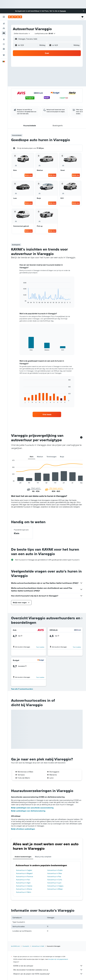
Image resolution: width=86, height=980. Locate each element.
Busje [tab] (62, 457)
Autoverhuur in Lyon (54, 883)
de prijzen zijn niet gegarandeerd (58, 959)
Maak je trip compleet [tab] (43, 857)
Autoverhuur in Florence (25, 877)
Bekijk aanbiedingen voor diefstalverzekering (28, 811)
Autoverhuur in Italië (38, 946)
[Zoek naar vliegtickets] (4, 24)
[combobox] (22, 33)
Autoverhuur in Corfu (55, 880)
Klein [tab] (32, 457)
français (63, 11)
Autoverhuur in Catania (24, 886)
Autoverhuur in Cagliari (24, 870)
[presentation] (82, 618)
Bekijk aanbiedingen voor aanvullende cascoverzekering (32, 808)
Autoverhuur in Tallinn (24, 892)
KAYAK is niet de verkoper (48, 966)
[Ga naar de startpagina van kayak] (15, 17)
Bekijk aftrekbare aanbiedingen (23, 829)
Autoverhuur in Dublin (55, 870)
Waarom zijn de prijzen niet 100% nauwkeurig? (48, 974)
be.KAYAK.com (15, 946)
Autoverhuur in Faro (23, 880)
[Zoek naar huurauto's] (4, 33)
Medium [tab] (40, 457)
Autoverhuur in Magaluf (24, 873)
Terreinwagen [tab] (52, 457)
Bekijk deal (29, 175)
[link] (47, 414)
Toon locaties (40, 647)
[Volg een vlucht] (4, 44)
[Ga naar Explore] (4, 39)
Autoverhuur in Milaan (55, 889)
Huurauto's (26, 946)
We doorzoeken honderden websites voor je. (48, 970)
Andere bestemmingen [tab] (23, 857)
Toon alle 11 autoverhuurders (22, 689)
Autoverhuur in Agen (23, 883)
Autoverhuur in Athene (24, 889)
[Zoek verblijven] (4, 28)
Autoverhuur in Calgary (55, 886)
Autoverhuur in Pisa (54, 877)
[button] (84, 11)
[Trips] (4, 55)
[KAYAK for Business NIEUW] (4, 49)
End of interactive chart (22, 302)
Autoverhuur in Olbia (55, 873)
